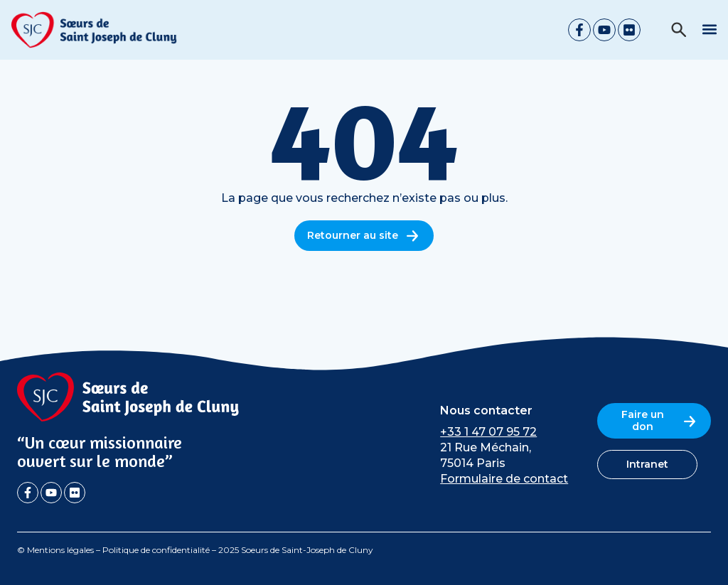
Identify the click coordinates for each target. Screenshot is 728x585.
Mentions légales (60, 550)
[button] (709, 29)
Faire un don (660, 420)
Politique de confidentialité (156, 550)
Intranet (647, 464)
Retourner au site (364, 236)
